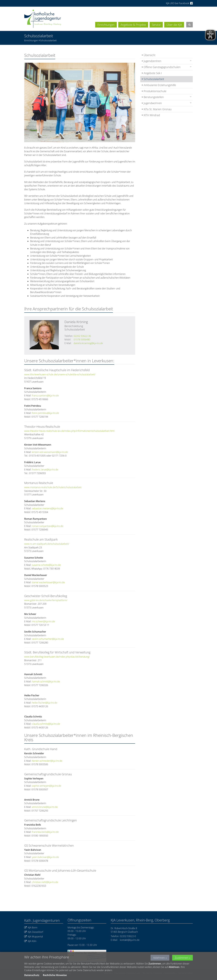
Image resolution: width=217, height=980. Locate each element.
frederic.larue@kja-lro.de (45, 470)
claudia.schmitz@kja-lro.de (46, 724)
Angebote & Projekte (133, 25)
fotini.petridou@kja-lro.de (46, 413)
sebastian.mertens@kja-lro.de (48, 508)
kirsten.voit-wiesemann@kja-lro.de (50, 452)
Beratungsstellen (154, 97)
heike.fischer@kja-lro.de (45, 703)
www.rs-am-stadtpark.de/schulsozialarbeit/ (47, 544)
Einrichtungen (106, 25)
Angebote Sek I (153, 73)
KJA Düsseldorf (34, 932)
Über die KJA (174, 25)
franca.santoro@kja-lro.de (45, 396)
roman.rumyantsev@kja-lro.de (48, 526)
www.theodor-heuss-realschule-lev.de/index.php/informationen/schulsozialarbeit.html (69, 431)
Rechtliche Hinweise (55, 975)
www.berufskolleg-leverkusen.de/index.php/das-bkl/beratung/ (57, 657)
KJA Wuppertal (34, 937)
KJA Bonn (31, 928)
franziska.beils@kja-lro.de (45, 832)
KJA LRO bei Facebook (179, 3)
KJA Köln (30, 941)
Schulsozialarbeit (48, 40)
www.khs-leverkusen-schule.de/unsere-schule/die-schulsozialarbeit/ (60, 374)
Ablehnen (159, 958)
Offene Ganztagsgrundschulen (162, 67)
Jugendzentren (152, 61)
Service (156, 25)
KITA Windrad (152, 115)
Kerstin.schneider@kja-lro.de (47, 761)
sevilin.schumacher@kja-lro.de (48, 639)
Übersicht (150, 55)
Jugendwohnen (153, 103)
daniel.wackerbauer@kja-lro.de (48, 582)
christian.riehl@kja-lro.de (45, 882)
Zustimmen (182, 958)
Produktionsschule (155, 91)
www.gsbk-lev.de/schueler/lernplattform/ (46, 600)
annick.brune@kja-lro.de (45, 807)
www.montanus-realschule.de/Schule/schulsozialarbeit (53, 487)
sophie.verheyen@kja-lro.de (47, 786)
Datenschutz (32, 975)
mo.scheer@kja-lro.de (43, 621)
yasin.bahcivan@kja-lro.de (45, 857)
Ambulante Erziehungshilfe (160, 85)
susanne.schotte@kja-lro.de (46, 565)
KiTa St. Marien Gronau (158, 109)
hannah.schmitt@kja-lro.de (46, 681)
